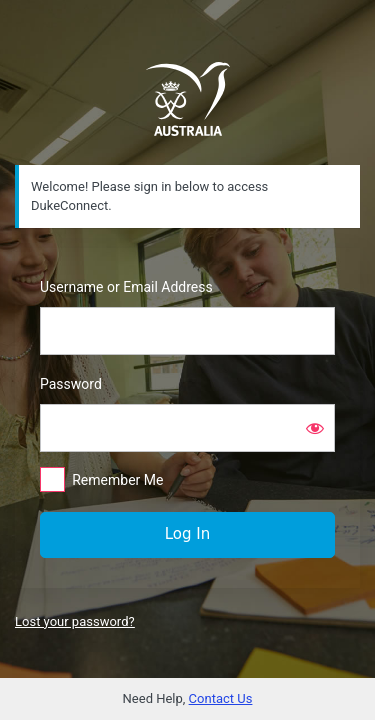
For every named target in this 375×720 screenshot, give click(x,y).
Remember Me (117, 480)
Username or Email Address (126, 287)
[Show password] (315, 428)
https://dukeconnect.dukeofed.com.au (188, 99)
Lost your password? (75, 621)
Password (71, 384)
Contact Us (221, 698)
